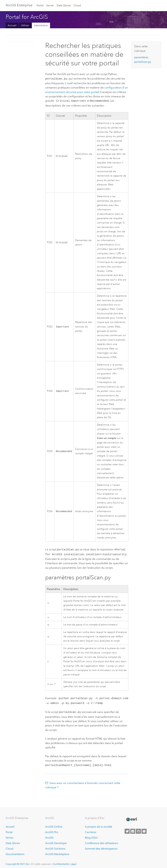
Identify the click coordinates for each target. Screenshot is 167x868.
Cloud (77, 5)
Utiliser (25, 25)
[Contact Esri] (144, 829)
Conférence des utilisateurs (101, 840)
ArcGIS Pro (52, 829)
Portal (40, 5)
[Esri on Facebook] (133, 829)
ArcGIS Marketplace (57, 851)
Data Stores (64, 5)
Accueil (12, 25)
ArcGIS (49, 835)
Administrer (41, 25)
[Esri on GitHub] (138, 829)
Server (50, 5)
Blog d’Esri (91, 835)
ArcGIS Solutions (55, 846)
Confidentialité (61, 861)
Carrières (91, 829)
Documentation (15, 851)
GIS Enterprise (19, 5)
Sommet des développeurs (101, 846)
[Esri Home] (131, 817)
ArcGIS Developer (56, 840)
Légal (73, 861)
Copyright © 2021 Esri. (18, 861)
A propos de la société (99, 824)
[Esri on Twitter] (127, 829)
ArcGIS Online (54, 824)
